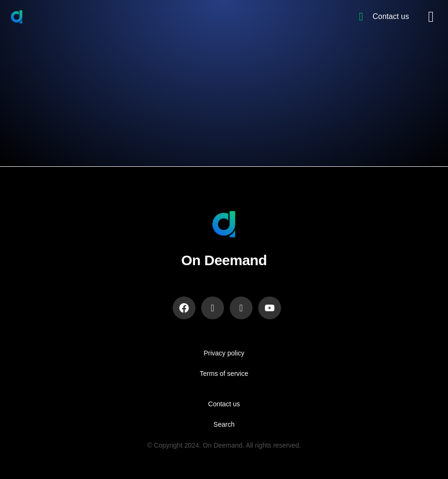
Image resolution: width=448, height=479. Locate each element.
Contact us (224, 404)
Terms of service (224, 374)
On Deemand (224, 260)
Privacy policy (224, 353)
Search (224, 424)
